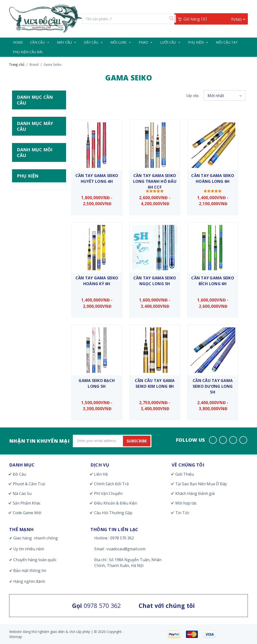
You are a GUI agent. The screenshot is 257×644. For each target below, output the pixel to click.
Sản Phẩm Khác (27, 503)
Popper (31, 293)
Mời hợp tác (186, 503)
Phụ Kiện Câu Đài (28, 52)
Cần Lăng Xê (35, 128)
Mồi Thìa (33, 263)
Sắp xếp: (193, 95)
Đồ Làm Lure (37, 350)
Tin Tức (182, 513)
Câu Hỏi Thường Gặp (113, 513)
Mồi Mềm (34, 255)
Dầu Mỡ (33, 342)
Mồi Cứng (35, 247)
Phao (146, 42)
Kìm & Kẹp (35, 366)
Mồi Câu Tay (227, 42)
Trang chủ (17, 65)
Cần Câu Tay (36, 120)
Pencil (30, 285)
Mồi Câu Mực (36, 239)
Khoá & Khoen (37, 358)
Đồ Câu (19, 474)
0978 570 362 (96, 605)
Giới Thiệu (185, 474)
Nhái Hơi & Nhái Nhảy (36, 274)
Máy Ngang (36, 192)
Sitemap (16, 637)
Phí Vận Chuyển (108, 493)
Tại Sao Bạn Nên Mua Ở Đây (201, 484)
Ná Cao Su (22, 493)
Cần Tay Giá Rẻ (39, 145)
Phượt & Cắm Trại (29, 484)
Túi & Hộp (35, 382)
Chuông (31, 334)
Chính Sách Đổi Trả (111, 484)
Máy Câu (67, 42)
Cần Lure (35, 136)
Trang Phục (36, 374)
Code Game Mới (27, 513)
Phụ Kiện (198, 42)
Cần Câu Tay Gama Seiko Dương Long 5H (213, 386)
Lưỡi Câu (170, 42)
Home (18, 42)
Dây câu (94, 42)
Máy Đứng (35, 184)
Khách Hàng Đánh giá (195, 493)
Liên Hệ (101, 474)
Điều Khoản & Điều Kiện (116, 503)
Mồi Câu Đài (36, 231)
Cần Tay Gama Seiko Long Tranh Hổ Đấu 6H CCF (155, 181)
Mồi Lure (121, 42)
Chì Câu (31, 326)
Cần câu (40, 42)
